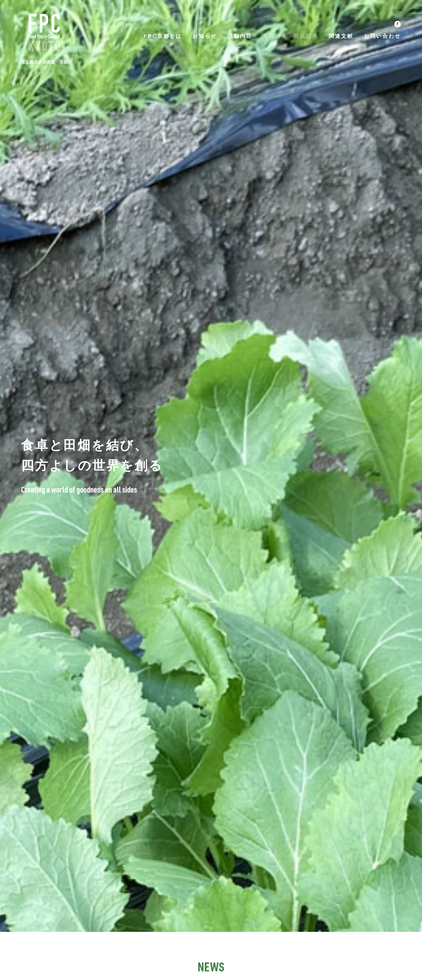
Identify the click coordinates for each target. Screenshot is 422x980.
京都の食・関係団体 (291, 36)
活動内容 (240, 36)
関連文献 (341, 36)
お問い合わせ (382, 36)
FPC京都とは (163, 36)
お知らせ (205, 36)
